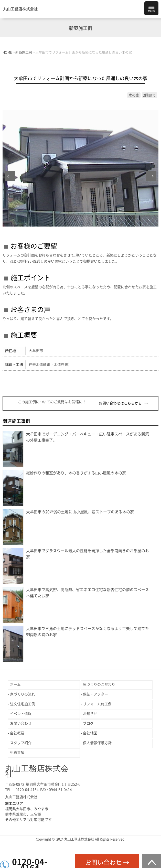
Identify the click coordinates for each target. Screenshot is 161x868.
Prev (10, 176)
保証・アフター (95, 694)
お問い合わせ (21, 723)
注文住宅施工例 (23, 704)
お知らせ (90, 714)
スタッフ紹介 (21, 743)
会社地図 (90, 733)
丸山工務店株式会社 (20, 9)
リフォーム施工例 (97, 704)
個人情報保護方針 (97, 743)
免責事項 (17, 753)
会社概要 (17, 733)
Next (151, 176)
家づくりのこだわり (99, 684)
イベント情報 (21, 714)
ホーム (15, 684)
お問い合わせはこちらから (120, 403)
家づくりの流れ (23, 694)
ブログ (88, 723)
